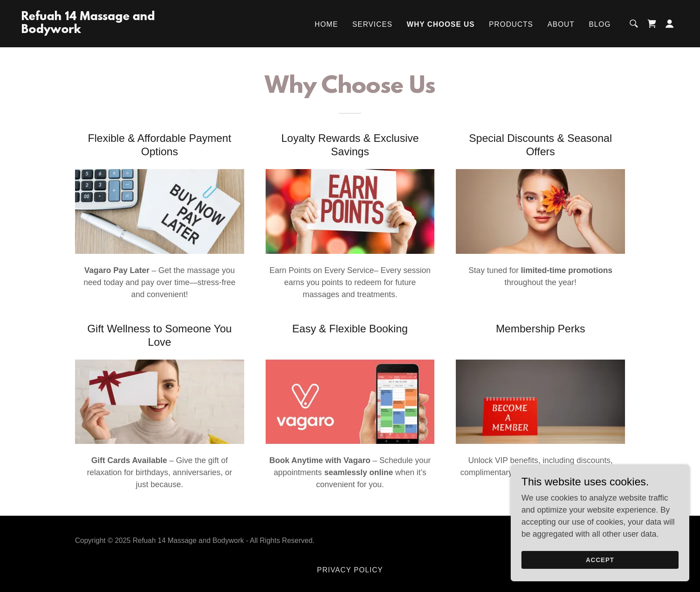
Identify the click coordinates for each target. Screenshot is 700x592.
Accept (600, 566)
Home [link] (327, 24)
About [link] (561, 24)
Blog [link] (600, 24)
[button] (670, 24)
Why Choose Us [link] (441, 24)
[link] (113, 30)
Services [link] (372, 24)
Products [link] (511, 24)
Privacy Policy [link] (350, 570)
